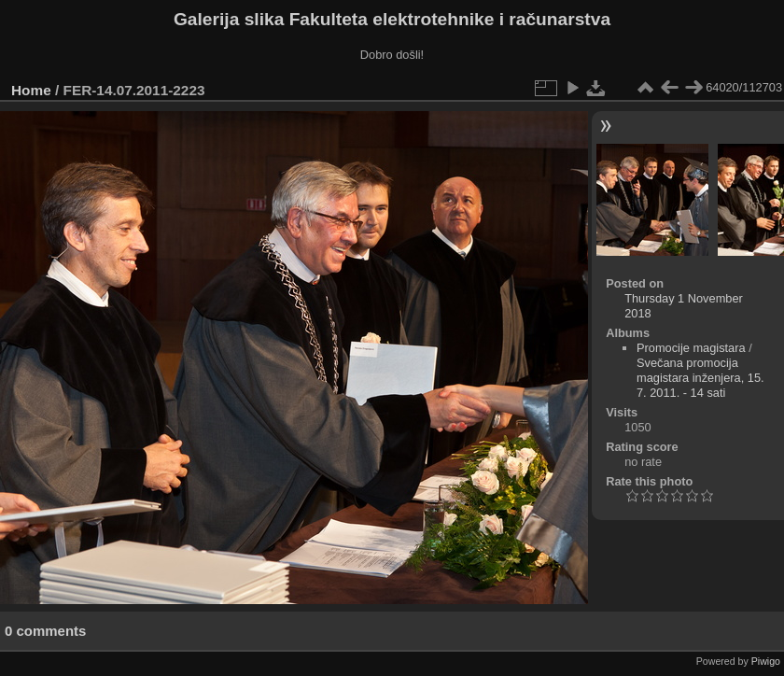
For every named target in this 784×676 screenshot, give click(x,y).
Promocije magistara (691, 348)
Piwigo (766, 661)
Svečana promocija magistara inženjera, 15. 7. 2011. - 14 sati (700, 378)
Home (31, 90)
